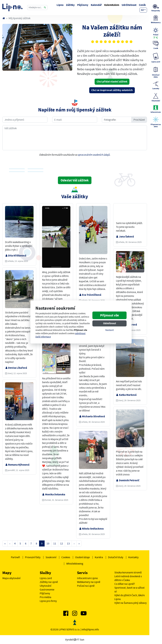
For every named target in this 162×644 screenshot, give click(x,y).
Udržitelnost (129, 5)
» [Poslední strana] (79, 543)
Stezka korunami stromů (128, 572)
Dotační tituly (116, 557)
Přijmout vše (109, 315)
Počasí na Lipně (86, 586)
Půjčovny (83, 5)
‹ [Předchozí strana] (10, 543)
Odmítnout (110, 323)
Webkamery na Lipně (89, 582)
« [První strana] (5, 543)
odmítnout (80, 333)
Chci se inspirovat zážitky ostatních (112, 90)
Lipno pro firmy (48, 601)
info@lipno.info (90, 629)
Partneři (15, 557)
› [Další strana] (74, 543)
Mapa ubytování (11, 578)
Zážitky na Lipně (49, 582)
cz (142, 10)
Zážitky (70, 5)
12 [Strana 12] (62, 543)
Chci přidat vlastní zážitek (112, 82)
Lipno (60, 5)
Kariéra (99, 557)
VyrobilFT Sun (75, 640)
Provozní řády (33, 557)
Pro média (45, 597)
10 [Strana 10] (48, 543)
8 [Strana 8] (36, 543)
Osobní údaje (82, 557)
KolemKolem (112, 5)
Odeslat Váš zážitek (75, 180)
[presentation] (75, 168)
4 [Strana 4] (15, 543)
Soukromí (51, 557)
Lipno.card (46, 578)
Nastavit (110, 330)
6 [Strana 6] (26, 543)
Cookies (66, 557)
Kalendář (96, 5)
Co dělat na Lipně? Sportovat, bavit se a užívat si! (129, 588)
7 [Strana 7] (31, 543)
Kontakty (133, 557)
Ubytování (45, 586)
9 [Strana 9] (42, 543)
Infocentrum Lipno (87, 578)
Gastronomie (47, 590)
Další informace (43, 337)
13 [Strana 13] (68, 543)
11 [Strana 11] (55, 543)
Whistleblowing (75, 564)
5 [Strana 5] (20, 543)
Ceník (142, 5)
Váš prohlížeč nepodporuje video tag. (130, 213)
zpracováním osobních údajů (94, 155)
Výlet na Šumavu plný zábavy (131, 603)
